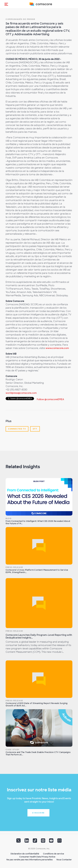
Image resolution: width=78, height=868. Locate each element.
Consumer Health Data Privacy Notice (37, 857)
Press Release (14, 567)
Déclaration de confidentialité (25, 854)
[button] (6, 4)
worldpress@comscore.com (21, 393)
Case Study (13, 750)
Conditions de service (54, 854)
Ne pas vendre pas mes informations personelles (30, 860)
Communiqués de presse (20, 19)
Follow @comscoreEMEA (50, 399)
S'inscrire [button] (38, 813)
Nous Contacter (64, 860)
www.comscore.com (57, 348)
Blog (9, 518)
